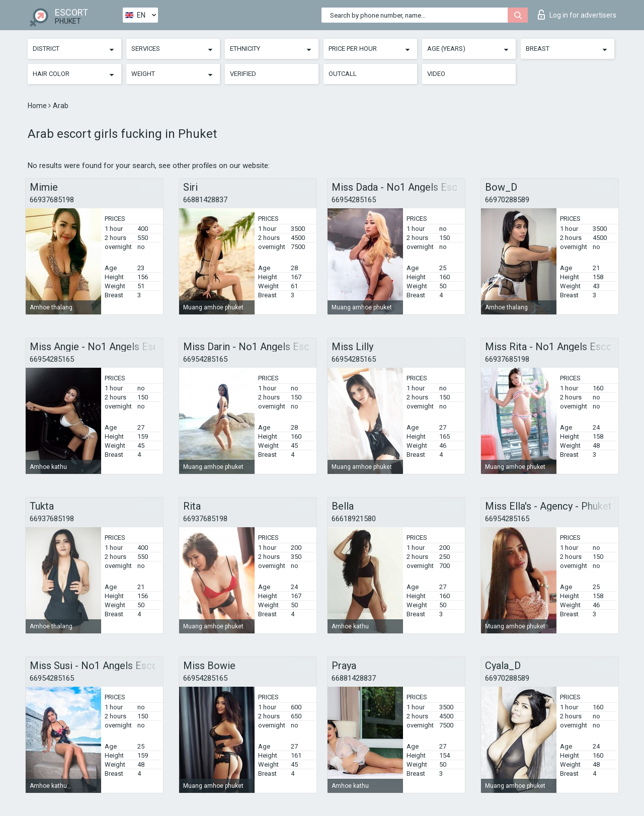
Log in (577, 15)
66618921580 (354, 519)
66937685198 (52, 200)
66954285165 (354, 200)
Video (436, 74)
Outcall (343, 74)
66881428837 (205, 200)
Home (38, 106)
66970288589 (507, 200)
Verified (243, 74)
